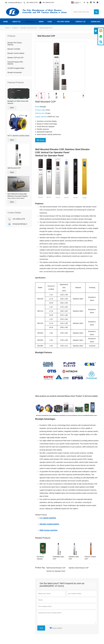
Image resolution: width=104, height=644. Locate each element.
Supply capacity (41, 117)
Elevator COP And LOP (29, 28)
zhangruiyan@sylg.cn (15, 2)
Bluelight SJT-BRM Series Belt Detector (18, 102)
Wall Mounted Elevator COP (56, 568)
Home (5, 22)
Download (96, 22)
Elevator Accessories (15, 72)
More (12, 108)
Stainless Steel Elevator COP (79, 568)
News (41, 22)
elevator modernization (49, 524)
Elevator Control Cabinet (16, 53)
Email (40, 140)
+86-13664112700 (32, 2)
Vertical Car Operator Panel (56, 571)
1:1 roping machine (48, 518)
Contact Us (80, 22)
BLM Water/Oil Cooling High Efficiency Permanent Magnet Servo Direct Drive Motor (17, 196)
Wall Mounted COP (14, 168)
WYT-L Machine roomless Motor (18, 136)
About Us (16, 22)
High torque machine (48, 530)
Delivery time (40, 113)
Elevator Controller (14, 49)
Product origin (40, 110)
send (41, 628)
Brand (38, 107)
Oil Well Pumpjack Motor (16, 68)
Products (30, 22)
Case (50, 22)
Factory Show (63, 22)
